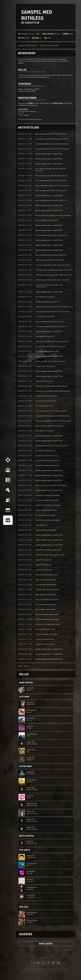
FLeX (37, 317)
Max (37, 381)
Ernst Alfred (40, 169)
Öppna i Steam (23, 666)
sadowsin (39, 495)
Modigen (39, 302)
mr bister (39, 144)
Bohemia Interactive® (51, 971)
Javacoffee (39, 139)
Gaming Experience (43, 176)
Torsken (38, 366)
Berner (38, 361)
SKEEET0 (39, 619)
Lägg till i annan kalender (49, 45)
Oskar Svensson (41, 270)
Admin (38, 510)
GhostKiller (39, 446)
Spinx (38, 406)
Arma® (61, 969)
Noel (37, 255)
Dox (37, 346)
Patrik (37, 604)
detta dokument (63, 75)
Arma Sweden (52, 969)
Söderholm (40, 386)
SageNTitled (58, 154)
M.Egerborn (39, 624)
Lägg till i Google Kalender (28, 45)
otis (37, 235)
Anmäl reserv (46, 944)
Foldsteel (39, 590)
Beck (37, 134)
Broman (38, 215)
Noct (37, 629)
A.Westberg (40, 275)
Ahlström (39, 461)
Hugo (37, 431)
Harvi (37, 181)
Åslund (38, 149)
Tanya (38, 322)
